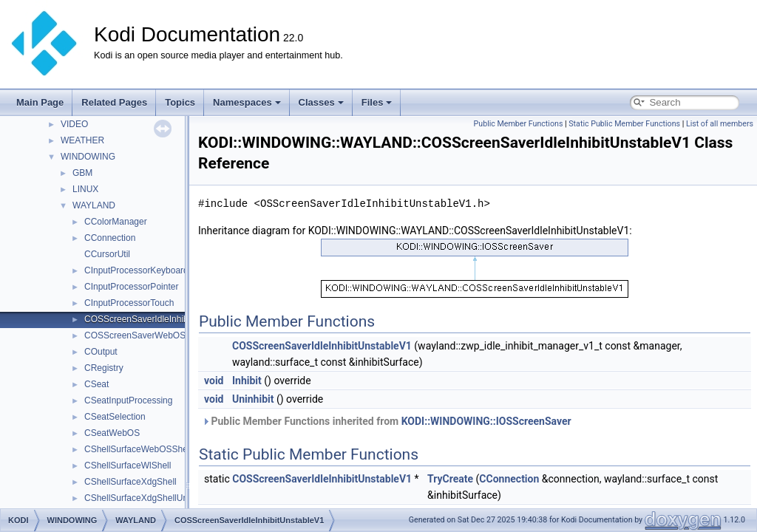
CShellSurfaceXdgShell (130, 482)
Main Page (40, 102)
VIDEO (74, 124)
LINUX (85, 189)
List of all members (720, 124)
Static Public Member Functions (624, 124)
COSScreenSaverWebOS (135, 335)
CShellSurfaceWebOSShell (138, 449)
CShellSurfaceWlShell (128, 465)
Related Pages (114, 102)
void (214, 381)
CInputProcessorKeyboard (136, 270)
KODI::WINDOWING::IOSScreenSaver (486, 421)
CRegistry (104, 368)
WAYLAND (94, 205)
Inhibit (247, 381)
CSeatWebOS (112, 433)
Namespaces (247, 102)
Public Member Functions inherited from (387, 421)
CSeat (96, 384)
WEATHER (82, 140)
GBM (82, 173)
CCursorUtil (107, 254)
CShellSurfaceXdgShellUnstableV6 (153, 498)
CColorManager (116, 222)
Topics (180, 102)
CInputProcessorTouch (129, 303)
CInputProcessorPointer (131, 287)
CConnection (110, 238)
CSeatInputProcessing (128, 400)
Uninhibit (253, 399)
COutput (101, 352)
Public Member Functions (519, 124)
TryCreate (450, 479)
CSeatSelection (115, 417)
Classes (321, 102)
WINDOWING (88, 157)
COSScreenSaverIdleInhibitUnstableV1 (162, 319)
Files (377, 102)
